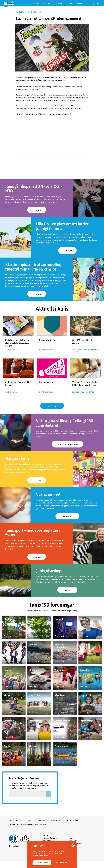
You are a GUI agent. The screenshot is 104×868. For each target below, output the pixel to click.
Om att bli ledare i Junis (67, 445)
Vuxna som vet (67, 517)
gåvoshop (67, 590)
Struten (28, 12)
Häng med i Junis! (39, 821)
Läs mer (37, 210)
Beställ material (54, 821)
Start (12, 821)
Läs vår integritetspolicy (40, 856)
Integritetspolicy (41, 825)
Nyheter (19, 12)
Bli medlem (57, 3)
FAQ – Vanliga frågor (70, 821)
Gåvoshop (78, 3)
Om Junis (37, 3)
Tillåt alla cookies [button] (42, 862)
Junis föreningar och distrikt (21, 825)
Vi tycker (46, 3)
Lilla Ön (67, 251)
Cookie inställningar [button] (61, 862)
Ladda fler (52, 406)
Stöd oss (68, 3)
